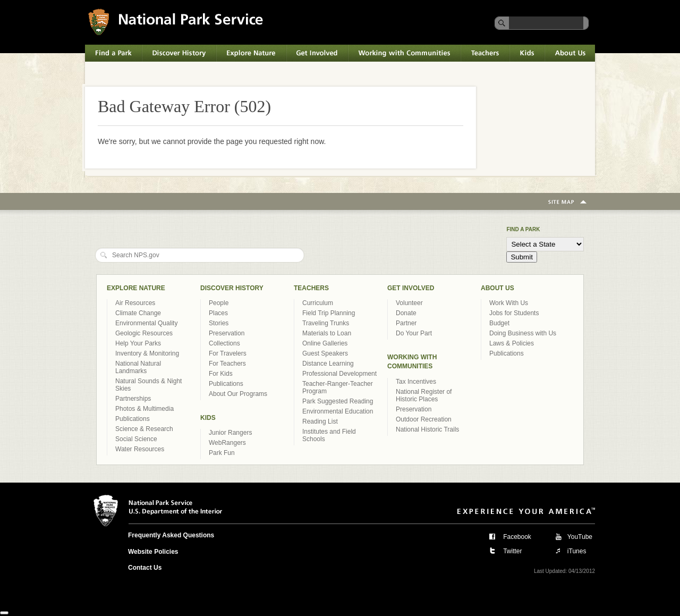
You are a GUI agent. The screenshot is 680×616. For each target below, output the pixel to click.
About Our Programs (238, 394)
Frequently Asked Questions (171, 535)
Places (218, 313)
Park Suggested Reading (338, 401)
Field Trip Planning (329, 313)
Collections (224, 343)
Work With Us (509, 303)
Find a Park (113, 53)
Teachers (485, 53)
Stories (219, 323)
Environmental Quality (146, 323)
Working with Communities (404, 53)
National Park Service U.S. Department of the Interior (176, 22)
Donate (406, 313)
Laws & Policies (512, 343)
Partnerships (133, 399)
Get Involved (317, 53)
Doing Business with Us (523, 333)
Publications (133, 419)
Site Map (567, 202)
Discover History (179, 53)
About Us (570, 53)
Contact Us (145, 568)
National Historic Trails (427, 429)
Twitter (512, 551)
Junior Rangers (230, 433)
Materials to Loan (327, 333)
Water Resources (140, 449)
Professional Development (339, 374)
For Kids (221, 374)
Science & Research (144, 429)
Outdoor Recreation (424, 419)
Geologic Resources (144, 333)
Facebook (517, 537)
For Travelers (228, 353)
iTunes (577, 551)
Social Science (136, 439)
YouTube (580, 537)
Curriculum (318, 303)
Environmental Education (338, 411)
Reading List (320, 421)
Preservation (227, 333)
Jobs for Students (514, 313)
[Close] (4, 613)
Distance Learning (328, 364)
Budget (499, 323)
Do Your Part (414, 333)
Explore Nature (251, 53)
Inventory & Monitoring (147, 353)
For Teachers (227, 364)
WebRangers (227, 443)
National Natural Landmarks (138, 367)
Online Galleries (325, 343)
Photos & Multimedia (144, 409)
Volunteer (409, 303)
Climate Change (138, 313)
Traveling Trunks (326, 323)
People (219, 303)
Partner (406, 323)
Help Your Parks (138, 343)
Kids (527, 53)
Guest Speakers (325, 353)
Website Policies (153, 552)
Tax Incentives (416, 382)
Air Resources (135, 303)
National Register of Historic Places (424, 395)
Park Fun (222, 453)
